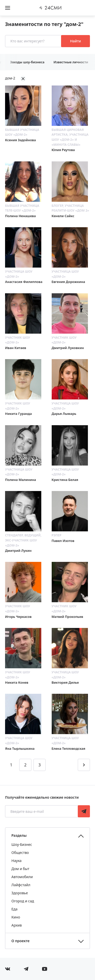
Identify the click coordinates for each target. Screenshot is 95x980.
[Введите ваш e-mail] (42, 811)
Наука (16, 861)
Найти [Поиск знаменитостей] (76, 41)
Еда (14, 909)
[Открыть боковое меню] (8, 8)
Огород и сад (23, 901)
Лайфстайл (21, 885)
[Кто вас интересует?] (34, 41)
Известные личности (71, 62)
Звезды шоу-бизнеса (27, 62)
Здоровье (20, 893)
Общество (20, 853)
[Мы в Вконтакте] (8, 969)
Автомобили (22, 877)
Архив (17, 925)
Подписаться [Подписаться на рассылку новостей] (84, 811)
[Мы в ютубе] (45, 969)
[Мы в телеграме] (26, 969)
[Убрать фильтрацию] (23, 79)
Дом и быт (20, 869)
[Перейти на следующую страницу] (84, 765)
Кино (16, 917)
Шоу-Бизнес (22, 844)
